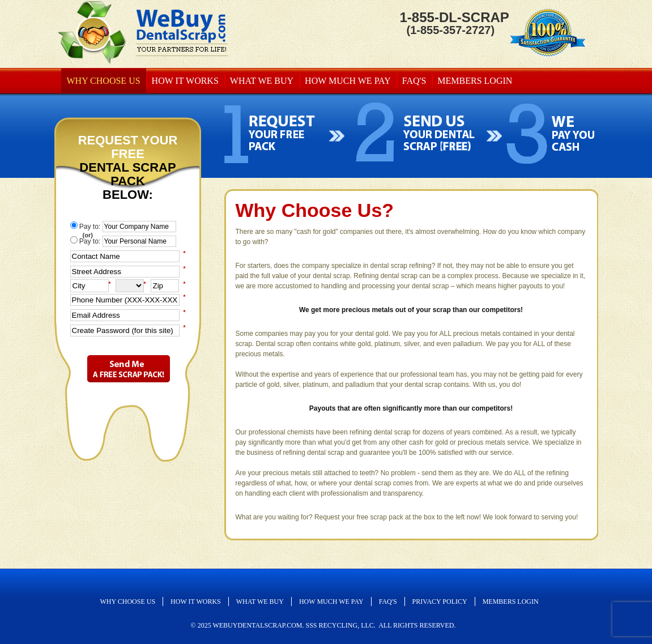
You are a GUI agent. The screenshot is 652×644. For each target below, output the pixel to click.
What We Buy (262, 81)
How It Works (185, 81)
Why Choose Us (104, 81)
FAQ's (414, 81)
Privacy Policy (440, 602)
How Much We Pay (348, 81)
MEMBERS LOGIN (475, 81)
